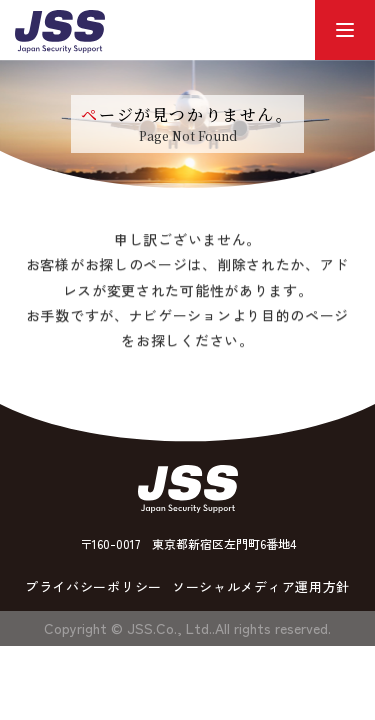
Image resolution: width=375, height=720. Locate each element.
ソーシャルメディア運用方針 (261, 586)
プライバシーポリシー (93, 586)
